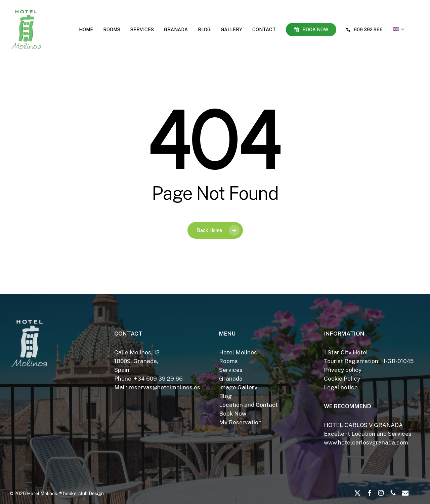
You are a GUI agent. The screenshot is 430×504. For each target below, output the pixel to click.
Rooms (228, 361)
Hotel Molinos (238, 352)
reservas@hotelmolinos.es (164, 387)
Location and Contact (248, 405)
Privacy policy (343, 370)
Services (231, 370)
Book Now (233, 414)
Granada (231, 379)
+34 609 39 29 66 (158, 379)
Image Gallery (238, 387)
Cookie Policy (342, 379)
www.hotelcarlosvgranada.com (366, 442)
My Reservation (240, 422)
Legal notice (341, 387)
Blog (225, 396)
